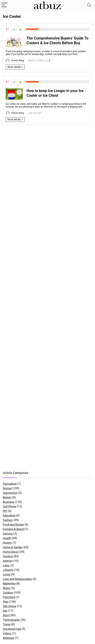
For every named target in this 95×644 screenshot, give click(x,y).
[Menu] (5, 5)
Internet (8, 561)
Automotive (10, 493)
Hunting (8, 556)
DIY (5, 511)
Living (7, 574)
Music (7, 588)
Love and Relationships (17, 579)
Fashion (8, 520)
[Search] (89, 5)
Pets (6, 602)
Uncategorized (12, 629)
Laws (6, 565)
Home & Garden (13, 547)
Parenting (9, 597)
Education (9, 516)
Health (7, 538)
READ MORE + (15, 67)
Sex (5, 611)
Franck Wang (15, 60)
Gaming (8, 534)
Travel (7, 624)
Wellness (9, 638)
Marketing (9, 584)
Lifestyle (8, 570)
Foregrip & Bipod (13, 529)
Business (9, 502)
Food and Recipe (13, 525)
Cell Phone (10, 506)
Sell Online (9, 606)
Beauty (7, 497)
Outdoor (8, 593)
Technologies (11, 620)
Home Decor (11, 552)
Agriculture (10, 484)
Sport (6, 615)
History (7, 543)
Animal (7, 488)
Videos (7, 633)
